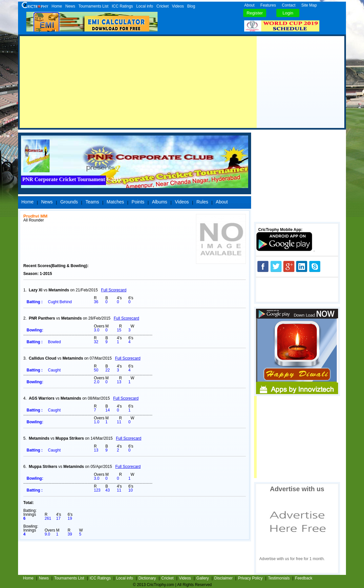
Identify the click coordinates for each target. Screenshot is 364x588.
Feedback (304, 578)
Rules (202, 202)
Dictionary (147, 578)
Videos (178, 6)
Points (138, 202)
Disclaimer (224, 578)
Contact (289, 5)
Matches (115, 202)
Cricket (162, 6)
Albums (160, 202)
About (249, 5)
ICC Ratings (122, 6)
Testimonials (279, 578)
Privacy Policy (250, 578)
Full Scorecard (114, 290)
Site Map (309, 5)
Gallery (203, 578)
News (70, 6)
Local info (145, 6)
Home (57, 6)
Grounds (69, 202)
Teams (92, 202)
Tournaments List (93, 6)
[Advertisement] (138, 82)
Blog (191, 6)
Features (268, 5)
